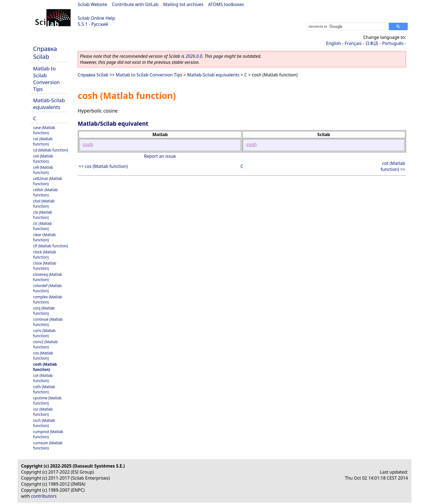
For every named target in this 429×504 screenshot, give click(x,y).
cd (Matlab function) (51, 150)
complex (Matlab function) (48, 299)
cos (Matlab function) (43, 356)
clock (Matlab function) (45, 254)
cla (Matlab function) (43, 215)
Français (353, 43)
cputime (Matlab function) (47, 400)
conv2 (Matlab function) (45, 344)
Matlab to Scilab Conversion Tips (46, 79)
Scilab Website (92, 4)
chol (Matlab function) (44, 204)
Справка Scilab (45, 53)
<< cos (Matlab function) (103, 166)
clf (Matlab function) (50, 246)
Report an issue (160, 156)
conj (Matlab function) (44, 311)
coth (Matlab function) (44, 389)
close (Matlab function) (45, 266)
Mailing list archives (183, 4)
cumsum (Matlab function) (48, 445)
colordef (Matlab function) (47, 288)
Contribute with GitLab (135, 4)
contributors (44, 496)
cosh (88, 145)
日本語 (372, 43)
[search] (345, 27)
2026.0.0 (194, 56)
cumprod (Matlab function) (48, 434)
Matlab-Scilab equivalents (49, 104)
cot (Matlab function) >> (393, 166)
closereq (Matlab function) (48, 277)
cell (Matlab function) (43, 170)
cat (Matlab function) (43, 141)
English (334, 43)
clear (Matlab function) (44, 237)
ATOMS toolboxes (226, 4)
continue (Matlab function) (48, 322)
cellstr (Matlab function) (45, 192)
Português (393, 43)
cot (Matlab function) (43, 378)
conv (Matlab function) (44, 333)
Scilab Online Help (96, 18)
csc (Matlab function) (43, 412)
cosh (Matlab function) (45, 367)
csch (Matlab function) (44, 423)
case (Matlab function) (44, 130)
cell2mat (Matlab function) (48, 181)
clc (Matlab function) (43, 226)
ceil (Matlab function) (43, 159)
